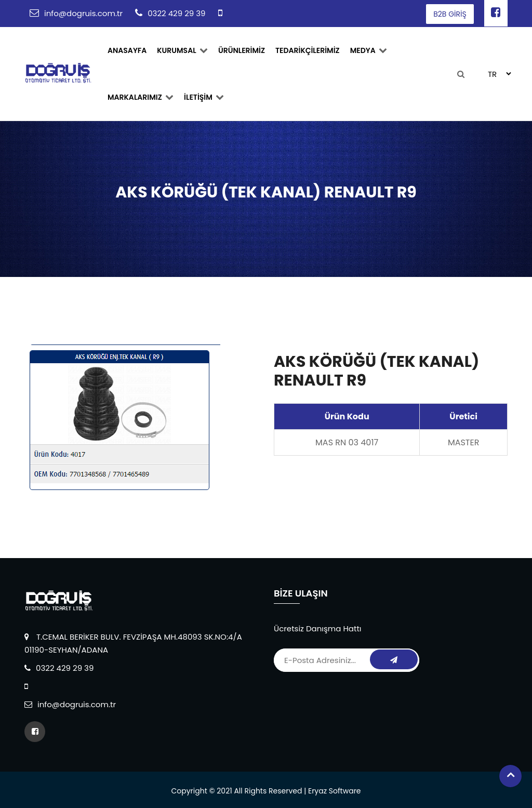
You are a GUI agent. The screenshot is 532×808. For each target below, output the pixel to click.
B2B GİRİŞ (450, 14)
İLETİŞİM (204, 97)
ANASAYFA (127, 50)
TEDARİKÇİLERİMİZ (308, 50)
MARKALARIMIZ (141, 97)
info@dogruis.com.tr (83, 13)
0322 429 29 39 (176, 13)
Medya (369, 50)
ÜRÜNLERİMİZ (242, 50)
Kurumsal (182, 50)
